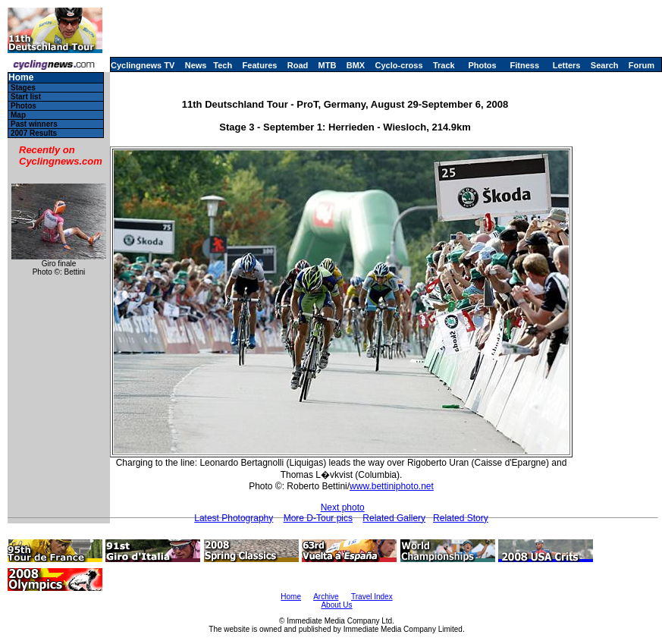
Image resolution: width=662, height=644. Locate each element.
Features (260, 65)
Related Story (461, 518)
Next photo (343, 507)
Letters (567, 65)
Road (298, 65)
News (196, 65)
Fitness (524, 65)
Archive (326, 597)
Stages (23, 88)
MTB (328, 65)
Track (444, 65)
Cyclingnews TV (143, 65)
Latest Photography (234, 518)
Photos (482, 65)
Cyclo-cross (399, 65)
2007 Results (34, 133)
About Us (336, 605)
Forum (642, 65)
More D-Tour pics (318, 518)
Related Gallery (394, 518)
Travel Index (372, 597)
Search (605, 65)
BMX (356, 65)
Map (18, 115)
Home (21, 78)
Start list (26, 97)
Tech (223, 65)
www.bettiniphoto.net (392, 486)
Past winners (34, 124)
